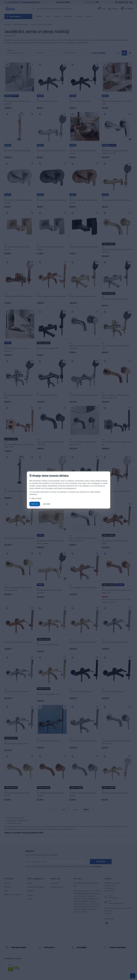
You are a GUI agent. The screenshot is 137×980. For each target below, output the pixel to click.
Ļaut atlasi (47, 504)
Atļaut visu (35, 504)
